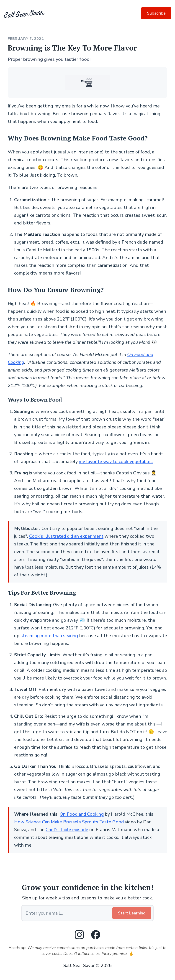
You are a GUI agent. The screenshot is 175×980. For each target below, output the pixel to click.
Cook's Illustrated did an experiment (66, 536)
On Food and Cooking (82, 814)
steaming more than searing (49, 636)
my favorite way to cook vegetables (116, 462)
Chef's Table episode (67, 830)
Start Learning (132, 913)
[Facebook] (96, 935)
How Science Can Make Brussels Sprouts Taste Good (69, 822)
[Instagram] (79, 935)
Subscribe (156, 13)
